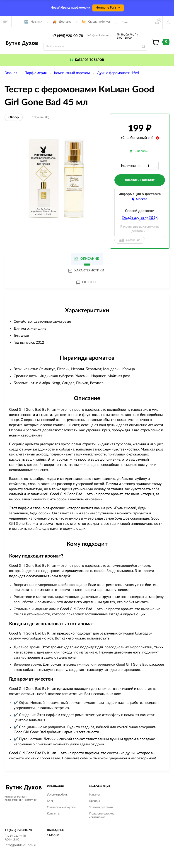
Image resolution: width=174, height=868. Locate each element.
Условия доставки (101, 807)
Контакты (53, 814)
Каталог (95, 795)
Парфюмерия (36, 73)
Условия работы (58, 795)
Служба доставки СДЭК (140, 217)
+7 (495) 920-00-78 (68, 36)
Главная (11, 73)
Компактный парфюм (72, 73)
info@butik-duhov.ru (100, 35)
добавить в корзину (140, 180)
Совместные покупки (61, 807)
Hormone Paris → (108, 8)
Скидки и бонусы (100, 22)
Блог (50, 801)
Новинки (36, 22)
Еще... (126, 22)
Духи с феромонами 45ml (118, 73)
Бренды (94, 801)
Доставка (65, 22)
